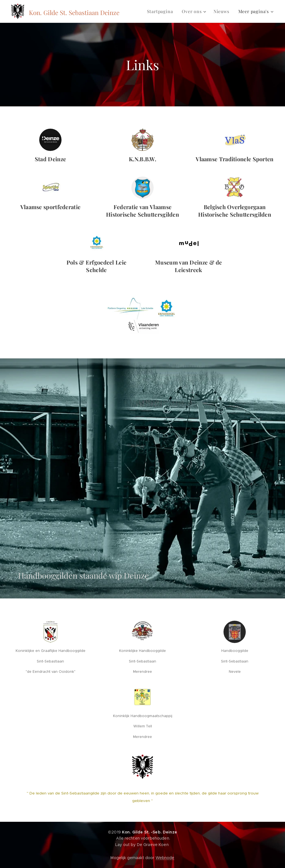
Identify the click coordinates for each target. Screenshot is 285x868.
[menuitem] (162, 11)
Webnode (165, 858)
